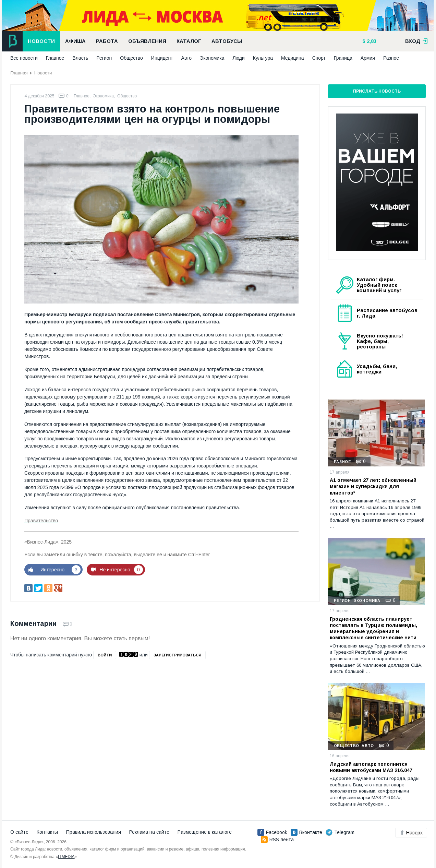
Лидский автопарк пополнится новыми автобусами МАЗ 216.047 (371, 767)
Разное (391, 58)
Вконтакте (306, 832)
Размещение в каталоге (205, 832)
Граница (343, 58)
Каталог (189, 41)
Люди (238, 58)
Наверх (411, 833)
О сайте (19, 832)
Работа (107, 41)
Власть (80, 58)
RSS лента (277, 840)
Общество (131, 58)
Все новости (24, 58)
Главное (55, 58)
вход (416, 41)
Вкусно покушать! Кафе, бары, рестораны (380, 341)
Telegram (340, 832)
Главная (19, 73)
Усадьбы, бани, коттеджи (377, 369)
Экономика (212, 58)
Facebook (272, 832)
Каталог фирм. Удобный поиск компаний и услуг (379, 285)
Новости (41, 41)
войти (105, 655)
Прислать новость (377, 91)
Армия (368, 58)
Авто (187, 58)
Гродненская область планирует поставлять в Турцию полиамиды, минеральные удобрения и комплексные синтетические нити (373, 628)
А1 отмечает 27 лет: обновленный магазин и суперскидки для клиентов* (373, 486)
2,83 (371, 41)
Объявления (147, 41)
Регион (104, 58)
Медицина (293, 58)
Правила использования (94, 832)
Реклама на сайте (149, 832)
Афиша (75, 41)
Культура (263, 58)
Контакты (47, 832)
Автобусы (227, 41)
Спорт (319, 58)
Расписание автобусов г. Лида (387, 313)
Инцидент (162, 58)
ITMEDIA (66, 857)
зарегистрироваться (177, 655)
